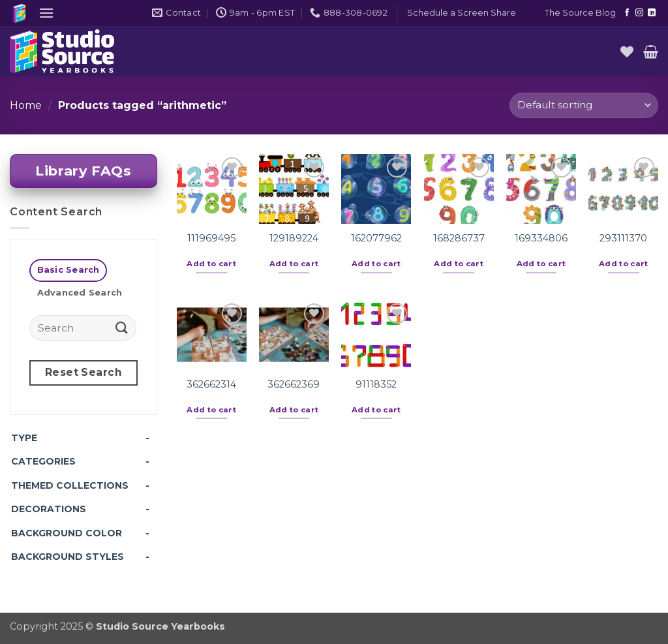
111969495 (211, 238)
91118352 (376, 384)
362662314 (211, 384)
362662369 (294, 384)
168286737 (459, 238)
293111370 (623, 238)
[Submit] (122, 327)
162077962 (376, 238)
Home (26, 105)
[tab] (68, 270)
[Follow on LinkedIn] (652, 13)
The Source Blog (580, 13)
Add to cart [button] (211, 264)
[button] (46, 13)
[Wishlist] (627, 52)
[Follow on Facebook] (627, 13)
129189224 (294, 238)
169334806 (541, 238)
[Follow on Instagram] (639, 13)
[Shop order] (584, 105)
